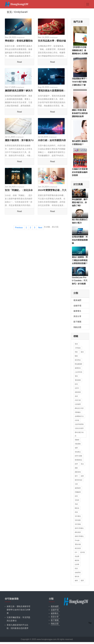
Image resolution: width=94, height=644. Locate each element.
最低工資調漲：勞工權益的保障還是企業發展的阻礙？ (80, 260)
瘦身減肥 (77, 300)
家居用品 (78, 360)
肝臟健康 (78, 492)
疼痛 (76, 512)
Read (19, 62)
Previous (19, 228)
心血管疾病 (78, 372)
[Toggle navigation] (88, 4)
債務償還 (78, 392)
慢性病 (77, 577)
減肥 (76, 448)
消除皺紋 (78, 412)
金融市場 (77, 306)
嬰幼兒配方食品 (79, 434)
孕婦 (76, 504)
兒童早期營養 (79, 424)
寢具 (82, 352)
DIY (76, 552)
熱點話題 (77, 327)
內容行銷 (78, 400)
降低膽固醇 (78, 364)
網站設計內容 (79, 408)
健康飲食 (78, 368)
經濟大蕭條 (78, 456)
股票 (82, 581)
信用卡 (77, 388)
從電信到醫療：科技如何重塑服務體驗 (80, 240)
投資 (76, 568)
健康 (76, 581)
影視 (76, 384)
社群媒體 (78, 404)
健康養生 (77, 311)
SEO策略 (78, 524)
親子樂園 (77, 322)
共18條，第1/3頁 (51, 227)
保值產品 (78, 452)
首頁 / (10, 12)
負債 (76, 396)
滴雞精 (77, 440)
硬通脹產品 (78, 460)
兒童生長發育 (79, 428)
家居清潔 (78, 548)
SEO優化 (78, 516)
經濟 (76, 464)
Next (40, 228)
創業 (82, 476)
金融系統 (78, 572)
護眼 (76, 468)
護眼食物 (78, 472)
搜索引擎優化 (79, 536)
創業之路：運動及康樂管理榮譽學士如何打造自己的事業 (18, 610)
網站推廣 (78, 532)
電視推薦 (78, 380)
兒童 (76, 484)
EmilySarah (21, 37)
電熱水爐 (78, 544)
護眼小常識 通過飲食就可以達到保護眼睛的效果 (80, 113)
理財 (76, 352)
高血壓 (77, 556)
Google (77, 540)
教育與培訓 (78, 480)
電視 (76, 376)
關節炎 (77, 508)
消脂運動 (78, 444)
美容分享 (77, 316)
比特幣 (77, 564)
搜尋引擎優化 (79, 528)
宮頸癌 (77, 500)
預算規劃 (78, 520)
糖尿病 (77, 560)
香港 (76, 344)
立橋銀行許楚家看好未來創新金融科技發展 (80, 172)
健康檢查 (78, 488)
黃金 (82, 464)
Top (90, 623)
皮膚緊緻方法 (79, 416)
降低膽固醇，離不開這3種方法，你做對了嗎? (80, 202)
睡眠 (76, 356)
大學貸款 (78, 348)
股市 (76, 476)
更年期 (82, 552)
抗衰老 (77, 420)
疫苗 (76, 496)
